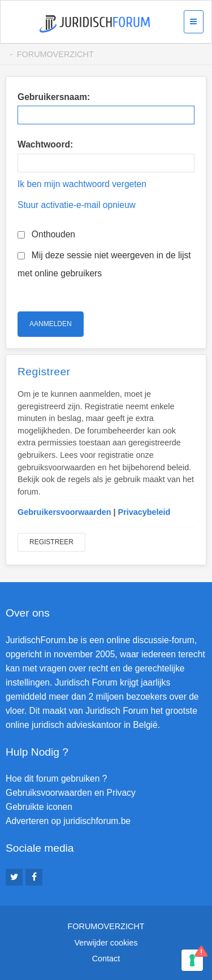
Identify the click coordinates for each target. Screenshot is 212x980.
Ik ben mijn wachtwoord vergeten (82, 184)
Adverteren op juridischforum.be (68, 821)
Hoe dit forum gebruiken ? (56, 779)
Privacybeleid (144, 512)
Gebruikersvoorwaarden (64, 512)
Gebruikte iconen (39, 807)
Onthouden (46, 234)
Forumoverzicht (55, 54)
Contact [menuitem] (106, 959)
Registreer (51, 542)
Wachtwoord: (45, 144)
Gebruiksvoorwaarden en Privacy (71, 793)
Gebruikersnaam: (54, 97)
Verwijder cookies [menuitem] (106, 943)
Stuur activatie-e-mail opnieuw (77, 205)
